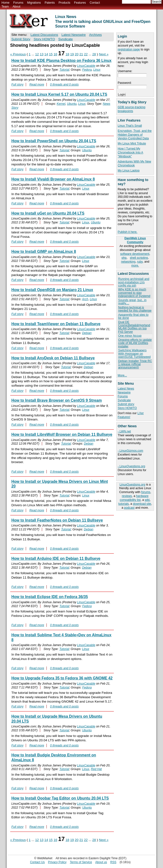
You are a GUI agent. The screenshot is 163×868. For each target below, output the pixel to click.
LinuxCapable (86, 66)
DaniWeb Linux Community (135, 240)
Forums (18, 3)
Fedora (87, 70)
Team (5, 7)
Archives (95, 35)
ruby (140, 262)
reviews (127, 496)
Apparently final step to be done (133, 316)
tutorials (123, 504)
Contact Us (37, 862)
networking (128, 262)
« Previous (18, 54)
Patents (50, 3)
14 (46, 54)
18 (68, 54)
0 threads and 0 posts (64, 85)
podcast (129, 508)
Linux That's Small (130, 126)
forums (146, 492)
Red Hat (96, 769)
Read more (37, 85)
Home (5, 3)
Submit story (126, 404)
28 (94, 54)
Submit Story (21, 39)
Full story (18, 85)
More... (122, 375)
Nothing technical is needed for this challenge (135, 309)
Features (80, 3)
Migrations (34, 3)
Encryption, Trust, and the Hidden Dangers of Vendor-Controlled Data (135, 135)
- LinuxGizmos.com (131, 451)
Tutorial (64, 70)
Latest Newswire (74, 35)
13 (41, 54)
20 (77, 54)
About (17, 7)
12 (37, 54)
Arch (85, 299)
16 (55, 54)
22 (86, 54)
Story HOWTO (127, 408)
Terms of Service (81, 862)
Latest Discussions (44, 35)
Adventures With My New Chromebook (134, 163)
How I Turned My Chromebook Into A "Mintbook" (131, 153)
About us (101, 862)
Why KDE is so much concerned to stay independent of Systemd (134, 293)
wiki (147, 500)
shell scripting (139, 258)
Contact (95, 3)
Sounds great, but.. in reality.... (132, 302)
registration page (129, 49)
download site (142, 504)
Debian (87, 333)
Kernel (61, 104)
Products (64, 3)
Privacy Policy (57, 862)
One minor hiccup (130, 336)
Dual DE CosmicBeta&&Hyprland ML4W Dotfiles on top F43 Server (134, 327)
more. (135, 266)
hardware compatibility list (134, 498)
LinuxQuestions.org (132, 485)
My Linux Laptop (129, 171)
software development (135, 254)
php (124, 258)
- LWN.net (124, 431)
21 (81, 54)
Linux (97, 70)
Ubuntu (72, 104)
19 (72, 54)
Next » (104, 54)
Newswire (124, 392)
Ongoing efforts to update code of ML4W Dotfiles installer (135, 343)
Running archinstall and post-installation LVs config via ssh (134, 282)
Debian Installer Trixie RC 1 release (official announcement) (135, 364)
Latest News (126, 389)
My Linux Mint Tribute (132, 143)
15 (51, 54)
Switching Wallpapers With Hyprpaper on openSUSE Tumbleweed (134, 354)
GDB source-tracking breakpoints (132, 109)
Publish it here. (128, 232)
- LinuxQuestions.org (131, 466)
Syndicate (124, 400)
